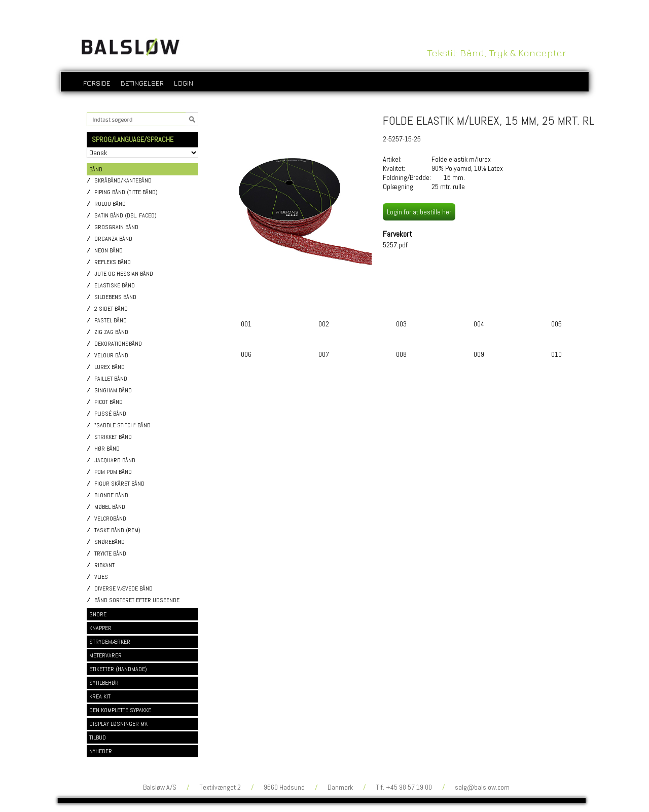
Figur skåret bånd (119, 484)
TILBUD (98, 737)
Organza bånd (113, 239)
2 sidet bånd (111, 309)
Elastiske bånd (115, 286)
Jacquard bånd (115, 460)
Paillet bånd (111, 379)
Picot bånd (109, 402)
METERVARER (105, 655)
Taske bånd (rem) (117, 530)
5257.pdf (395, 245)
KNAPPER (100, 628)
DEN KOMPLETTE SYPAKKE (120, 710)
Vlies (101, 577)
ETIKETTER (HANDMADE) (118, 669)
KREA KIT (100, 696)
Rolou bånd (110, 204)
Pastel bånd (111, 321)
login (184, 83)
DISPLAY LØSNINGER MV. (119, 724)
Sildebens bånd (115, 297)
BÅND (96, 169)
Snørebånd (110, 542)
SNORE (98, 614)
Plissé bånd (110, 414)
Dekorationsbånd (118, 344)
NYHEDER (101, 751)
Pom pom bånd (113, 472)
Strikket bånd (113, 437)
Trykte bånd (110, 554)
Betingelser (142, 83)
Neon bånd (109, 251)
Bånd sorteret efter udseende (137, 600)
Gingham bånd (113, 391)
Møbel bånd (110, 507)
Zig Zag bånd (111, 332)
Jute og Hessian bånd (124, 274)
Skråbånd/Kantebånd (123, 181)
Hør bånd (107, 449)
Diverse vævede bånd (123, 589)
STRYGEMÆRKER (110, 642)
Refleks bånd (113, 262)
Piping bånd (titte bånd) (126, 192)
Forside (97, 83)
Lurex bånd (110, 367)
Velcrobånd (110, 519)
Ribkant (104, 565)
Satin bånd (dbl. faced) (125, 216)
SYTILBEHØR (104, 683)
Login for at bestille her (419, 212)
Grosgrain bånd (116, 227)
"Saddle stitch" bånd (122, 426)
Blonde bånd (111, 495)
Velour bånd (111, 356)
